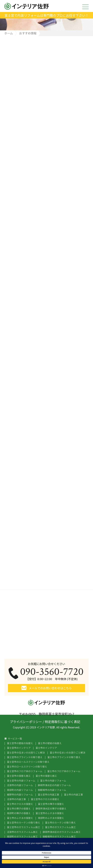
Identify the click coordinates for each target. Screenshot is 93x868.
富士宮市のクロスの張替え (45, 799)
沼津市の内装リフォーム (20, 785)
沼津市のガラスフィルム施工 (22, 832)
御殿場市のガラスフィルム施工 (59, 837)
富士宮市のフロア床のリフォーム (25, 771)
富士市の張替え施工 (46, 776)
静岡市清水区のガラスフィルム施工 (62, 832)
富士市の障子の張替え (19, 809)
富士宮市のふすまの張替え (50, 813)
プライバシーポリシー (26, 721)
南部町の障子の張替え (19, 813)
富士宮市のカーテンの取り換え (24, 823)
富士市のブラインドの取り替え (64, 757)
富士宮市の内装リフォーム (21, 781)
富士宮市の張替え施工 (19, 776)
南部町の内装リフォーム (20, 790)
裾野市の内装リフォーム (20, 795)
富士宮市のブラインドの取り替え (25, 757)
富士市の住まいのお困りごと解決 (68, 753)
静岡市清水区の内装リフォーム (54, 785)
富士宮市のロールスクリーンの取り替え (28, 762)
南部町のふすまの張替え (51, 818)
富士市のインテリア (46, 748)
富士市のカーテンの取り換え (60, 823)
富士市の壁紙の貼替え (50, 743)
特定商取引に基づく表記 (62, 721)
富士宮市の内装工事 (48, 795)
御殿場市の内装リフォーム (52, 790)
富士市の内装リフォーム (53, 781)
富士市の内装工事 (73, 795)
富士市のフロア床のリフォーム (64, 771)
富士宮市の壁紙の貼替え (20, 743)
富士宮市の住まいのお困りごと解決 (26, 753)
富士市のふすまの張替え (20, 818)
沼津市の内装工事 (16, 799)
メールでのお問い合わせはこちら (50, 688)
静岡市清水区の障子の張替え (51, 809)
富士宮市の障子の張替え (51, 804)
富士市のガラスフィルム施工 (60, 827)
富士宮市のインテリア (19, 748)
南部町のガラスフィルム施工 (22, 837)
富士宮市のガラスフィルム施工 (24, 827)
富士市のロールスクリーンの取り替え (27, 767)
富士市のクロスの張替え (20, 804)
